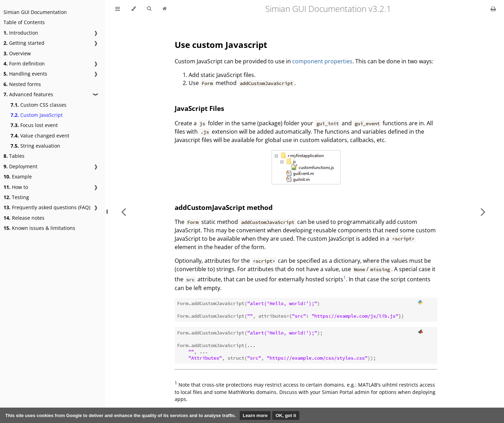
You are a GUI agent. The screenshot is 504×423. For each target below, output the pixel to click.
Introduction (21, 33)
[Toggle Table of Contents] (118, 9)
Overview (17, 53)
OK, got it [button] (286, 415)
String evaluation (35, 146)
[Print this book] (493, 9)
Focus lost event (34, 125)
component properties (322, 61)
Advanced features (28, 94)
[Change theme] (134, 9)
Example (18, 177)
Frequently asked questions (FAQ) (47, 207)
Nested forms (22, 84)
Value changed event (40, 136)
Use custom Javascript (221, 45)
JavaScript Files (199, 108)
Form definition (24, 64)
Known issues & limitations (39, 228)
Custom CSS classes (38, 105)
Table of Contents (24, 22)
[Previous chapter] (124, 212)
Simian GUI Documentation (35, 12)
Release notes (24, 218)
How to (16, 187)
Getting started (24, 43)
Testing (16, 197)
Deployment (20, 166)
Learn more (255, 415)
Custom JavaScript (37, 115)
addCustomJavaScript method (224, 207)
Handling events (25, 74)
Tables (14, 156)
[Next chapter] (483, 212)
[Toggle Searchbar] (149, 9)
